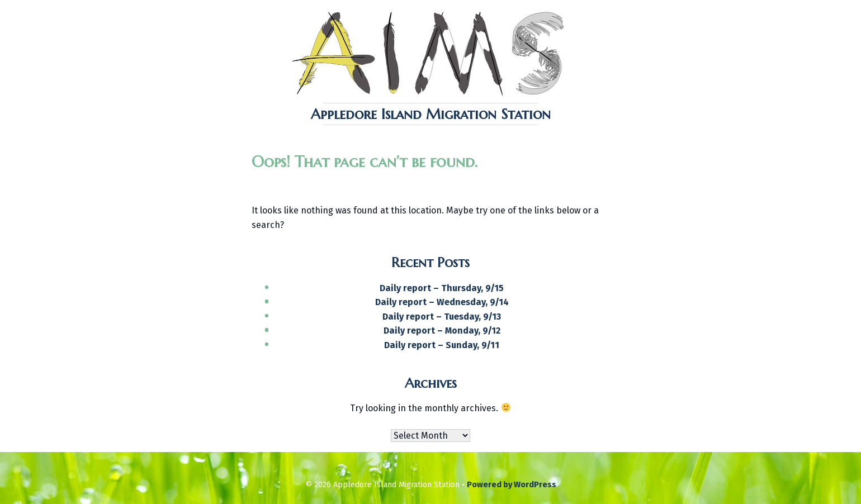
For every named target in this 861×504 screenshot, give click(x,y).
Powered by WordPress (512, 485)
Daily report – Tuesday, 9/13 (442, 317)
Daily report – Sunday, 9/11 (442, 345)
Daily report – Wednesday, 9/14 (442, 302)
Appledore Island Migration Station (431, 114)
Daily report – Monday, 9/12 (442, 331)
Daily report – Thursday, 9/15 (442, 288)
